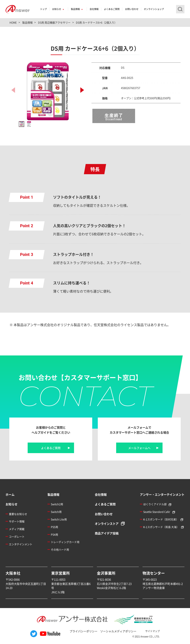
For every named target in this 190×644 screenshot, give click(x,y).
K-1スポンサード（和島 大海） (161, 527)
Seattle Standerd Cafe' (157, 512)
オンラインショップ (154, 9)
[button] (82, 90)
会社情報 (94, 9)
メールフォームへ (139, 448)
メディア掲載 (17, 529)
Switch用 (56, 512)
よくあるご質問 (112, 9)
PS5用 (54, 527)
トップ (43, 9)
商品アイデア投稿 (107, 533)
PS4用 (54, 534)
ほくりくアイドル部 (155, 504)
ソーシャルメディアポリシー (118, 631)
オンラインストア (107, 524)
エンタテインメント (21, 544)
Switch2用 (57, 504)
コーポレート (17, 537)
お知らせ (57, 9)
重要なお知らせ (18, 514)
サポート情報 (17, 521)
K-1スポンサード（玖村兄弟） (161, 519)
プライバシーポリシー (83, 631)
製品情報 (75, 9)
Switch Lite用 (59, 519)
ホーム (10, 494)
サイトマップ (153, 631)
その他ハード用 (60, 549)
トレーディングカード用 (65, 542)
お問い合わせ (132, 9)
